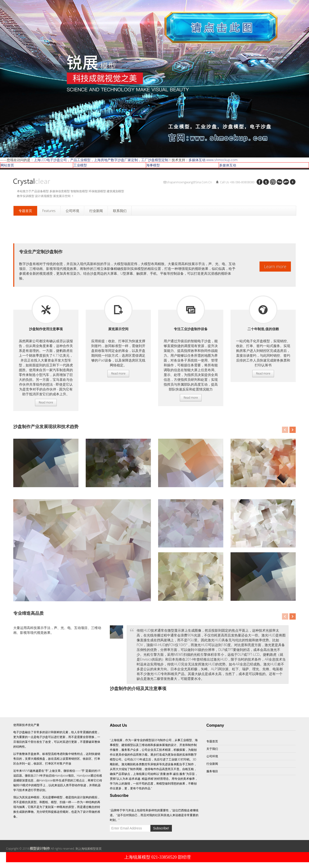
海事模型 (153, 165)
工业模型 (80, 165)
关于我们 (212, 749)
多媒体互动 (228, 165)
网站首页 (7, 165)
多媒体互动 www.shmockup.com (213, 160)
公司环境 (212, 756)
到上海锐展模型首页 (89, 849)
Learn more (275, 267)
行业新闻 (212, 764)
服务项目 (46, 310)
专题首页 (212, 741)
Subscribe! (161, 828)
